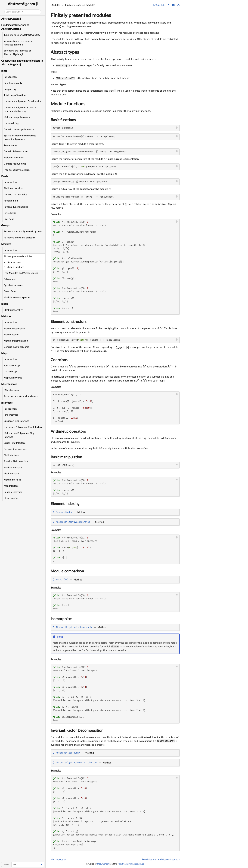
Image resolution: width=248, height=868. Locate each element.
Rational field (11, 201)
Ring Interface (11, 415)
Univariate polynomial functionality (22, 101)
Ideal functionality (13, 310)
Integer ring (10, 89)
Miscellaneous (11, 390)
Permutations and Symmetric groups (23, 232)
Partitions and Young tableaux (19, 238)
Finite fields (10, 213)
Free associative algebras (17, 170)
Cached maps (11, 372)
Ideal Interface (11, 474)
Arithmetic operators (68, 432)
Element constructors (68, 322)
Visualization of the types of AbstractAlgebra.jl (19, 43)
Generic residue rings (15, 164)
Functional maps (12, 366)
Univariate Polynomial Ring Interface (23, 427)
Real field (9, 219)
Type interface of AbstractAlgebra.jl (22, 35)
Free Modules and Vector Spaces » (161, 860)
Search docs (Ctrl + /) (15, 12)
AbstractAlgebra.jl (23, 4)
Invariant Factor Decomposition (77, 731)
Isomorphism (61, 619)
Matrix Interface (12, 480)
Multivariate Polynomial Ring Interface (19, 435)
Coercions (59, 360)
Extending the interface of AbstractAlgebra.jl (17, 53)
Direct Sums (10, 291)
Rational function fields (16, 207)
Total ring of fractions (15, 95)
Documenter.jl (104, 864)
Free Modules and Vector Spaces (21, 273)
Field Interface (11, 455)
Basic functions (63, 120)
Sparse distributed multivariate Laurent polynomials (20, 138)
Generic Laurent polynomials (19, 130)
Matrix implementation (16, 341)
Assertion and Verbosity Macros (21, 396)
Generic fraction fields (15, 195)
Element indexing (65, 504)
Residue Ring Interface (15, 449)
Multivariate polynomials (17, 117)
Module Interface (13, 468)
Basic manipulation (66, 457)
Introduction (10, 77)
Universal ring (11, 123)
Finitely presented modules (18, 257)
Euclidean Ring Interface (16, 421)
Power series (11, 146)
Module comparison (67, 571)
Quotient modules (13, 285)
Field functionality (13, 188)
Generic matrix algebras (16, 347)
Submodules (10, 279)
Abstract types (65, 52)
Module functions (68, 104)
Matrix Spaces (11, 335)
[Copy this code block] (177, 128)
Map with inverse (13, 378)
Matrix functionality (14, 329)
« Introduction (59, 860)
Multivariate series (14, 158)
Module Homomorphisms (17, 298)
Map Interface (11, 486)
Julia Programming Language (131, 864)
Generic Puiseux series (16, 152)
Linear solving (11, 498)
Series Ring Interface (15, 443)
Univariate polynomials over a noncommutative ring (20, 109)
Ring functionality (13, 83)
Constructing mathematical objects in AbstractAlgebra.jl (22, 63)
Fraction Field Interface (16, 461)
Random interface (13, 492)
